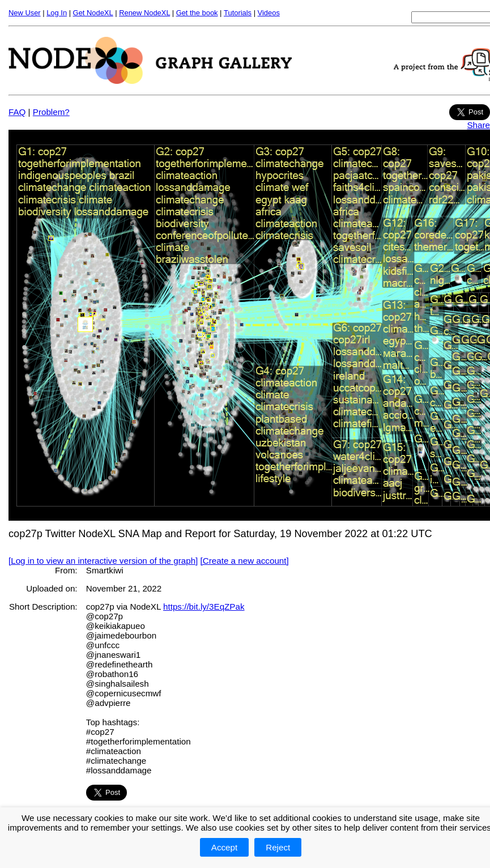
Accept (224, 847)
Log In (57, 13)
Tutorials (238, 13)
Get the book (197, 13)
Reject (278, 847)
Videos (269, 13)
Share (478, 125)
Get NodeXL (93, 13)
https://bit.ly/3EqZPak (204, 607)
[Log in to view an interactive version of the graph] (103, 561)
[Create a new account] (245, 561)
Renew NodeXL (144, 13)
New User (25, 13)
